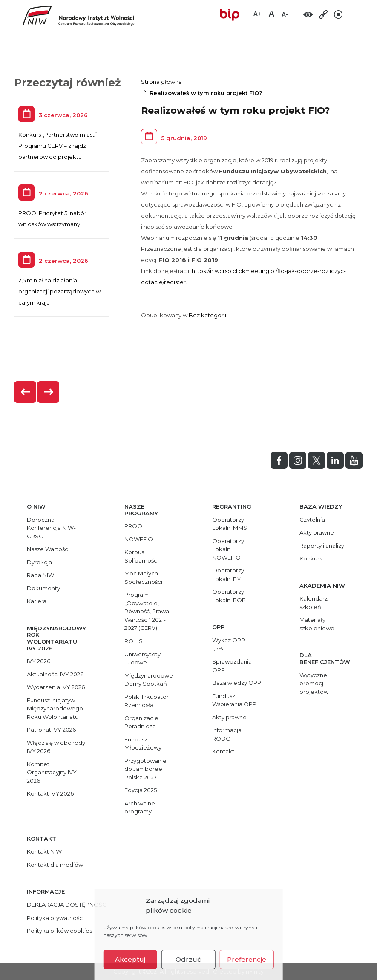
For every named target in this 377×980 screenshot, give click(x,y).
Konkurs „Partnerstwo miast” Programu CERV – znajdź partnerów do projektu (58, 146)
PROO (133, 526)
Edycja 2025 (141, 790)
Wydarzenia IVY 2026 (56, 687)
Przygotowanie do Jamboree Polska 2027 (145, 769)
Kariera (37, 601)
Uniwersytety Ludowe (142, 658)
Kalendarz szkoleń (314, 603)
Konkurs (311, 558)
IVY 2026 (39, 661)
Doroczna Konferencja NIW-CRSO (51, 528)
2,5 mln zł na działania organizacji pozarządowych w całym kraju (59, 291)
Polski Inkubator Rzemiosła (147, 701)
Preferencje (247, 959)
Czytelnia (312, 520)
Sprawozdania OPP (232, 666)
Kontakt (223, 751)
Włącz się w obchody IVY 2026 (56, 747)
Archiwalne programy (140, 808)
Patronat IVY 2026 (51, 730)
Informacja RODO (227, 734)
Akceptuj (130, 959)
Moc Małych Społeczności (143, 578)
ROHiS (134, 641)
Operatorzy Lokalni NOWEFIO (228, 549)
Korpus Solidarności (141, 556)
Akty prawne (229, 717)
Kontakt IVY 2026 (50, 793)
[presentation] (26, 392)
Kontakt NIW (44, 851)
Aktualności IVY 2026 (55, 674)
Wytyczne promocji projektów (314, 683)
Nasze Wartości (48, 549)
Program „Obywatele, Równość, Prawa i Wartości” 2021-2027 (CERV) (148, 611)
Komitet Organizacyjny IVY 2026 (52, 772)
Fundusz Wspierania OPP (234, 700)
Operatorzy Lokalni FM (228, 575)
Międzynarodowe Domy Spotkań (149, 680)
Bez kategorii (207, 315)
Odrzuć (188, 959)
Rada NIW (40, 575)
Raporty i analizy (322, 546)
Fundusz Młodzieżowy (143, 744)
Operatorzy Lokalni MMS (230, 524)
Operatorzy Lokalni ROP (229, 596)
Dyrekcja (39, 562)
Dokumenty (43, 588)
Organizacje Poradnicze (141, 722)
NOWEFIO (139, 539)
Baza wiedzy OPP (237, 683)
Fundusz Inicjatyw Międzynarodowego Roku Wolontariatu (55, 708)
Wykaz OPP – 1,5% (231, 644)
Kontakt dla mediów (55, 865)
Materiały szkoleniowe (317, 624)
